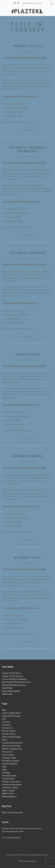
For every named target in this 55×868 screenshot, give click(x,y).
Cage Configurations (11, 713)
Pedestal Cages (9, 758)
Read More (27, 130)
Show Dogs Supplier (11, 691)
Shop (4, 767)
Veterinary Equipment (12, 784)
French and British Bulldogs (14, 679)
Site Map (6, 773)
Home (5, 740)
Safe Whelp (7, 688)
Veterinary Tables (10, 787)
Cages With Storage (11, 716)
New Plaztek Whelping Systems (16, 682)
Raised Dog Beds (10, 764)
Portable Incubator (11, 761)
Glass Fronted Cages (12, 737)
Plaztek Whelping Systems (14, 685)
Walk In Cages (8, 790)
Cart (4, 719)
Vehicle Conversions (11, 782)
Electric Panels (9, 731)
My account (7, 752)
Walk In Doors (8, 793)
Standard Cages (9, 776)
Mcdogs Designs (30, 861)
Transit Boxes (8, 779)
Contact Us (7, 728)
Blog (4, 710)
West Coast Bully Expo (12, 812)
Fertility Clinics (9, 734)
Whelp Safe (7, 694)
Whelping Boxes (9, 796)
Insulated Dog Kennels (12, 743)
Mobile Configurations (12, 749)
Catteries (6, 722)
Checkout (6, 725)
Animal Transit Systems (13, 676)
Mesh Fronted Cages (11, 746)
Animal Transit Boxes (12, 673)
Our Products (8, 755)
